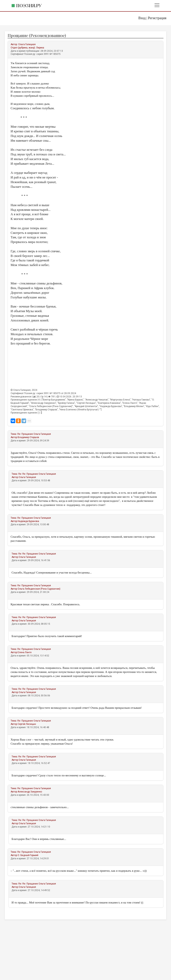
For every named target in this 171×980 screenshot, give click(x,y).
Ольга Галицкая (27, 44)
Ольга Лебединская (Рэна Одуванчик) (39, 589)
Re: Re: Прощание (28, 474)
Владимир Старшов (28, 437)
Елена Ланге (25, 652)
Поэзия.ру (29, 5)
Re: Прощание (25, 434)
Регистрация (157, 18)
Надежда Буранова (28, 521)
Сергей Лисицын (27, 724)
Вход (142, 18)
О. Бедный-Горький (28, 855)
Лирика (40, 48)
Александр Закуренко (30, 792)
